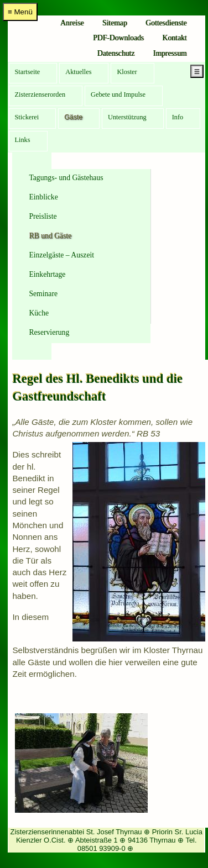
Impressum (170, 53)
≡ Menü (20, 12)
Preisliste (43, 216)
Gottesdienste (166, 23)
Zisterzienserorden (40, 94)
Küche (39, 313)
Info (178, 117)
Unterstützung (127, 117)
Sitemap (115, 23)
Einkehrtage (47, 274)
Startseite (28, 72)
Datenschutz (116, 53)
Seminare (43, 294)
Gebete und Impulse (118, 94)
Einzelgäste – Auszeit (61, 255)
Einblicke (43, 197)
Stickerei (27, 117)
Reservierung (49, 332)
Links (23, 140)
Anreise (72, 23)
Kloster (127, 72)
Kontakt (174, 38)
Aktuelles (78, 72)
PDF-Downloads (118, 38)
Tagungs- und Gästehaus (66, 178)
